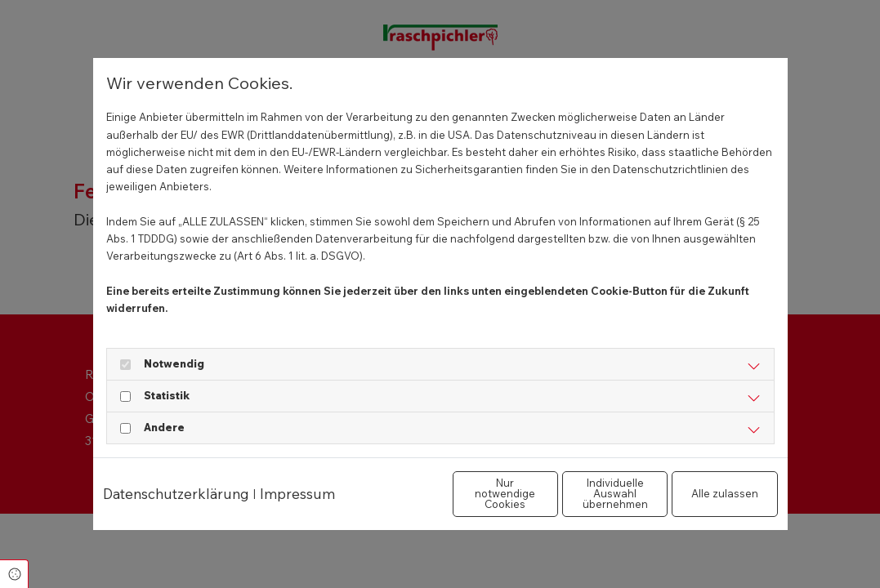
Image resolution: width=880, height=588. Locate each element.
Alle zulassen (702, 502)
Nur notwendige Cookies (392, 502)
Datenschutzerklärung (176, 476)
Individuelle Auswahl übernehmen (547, 502)
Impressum (297, 476)
